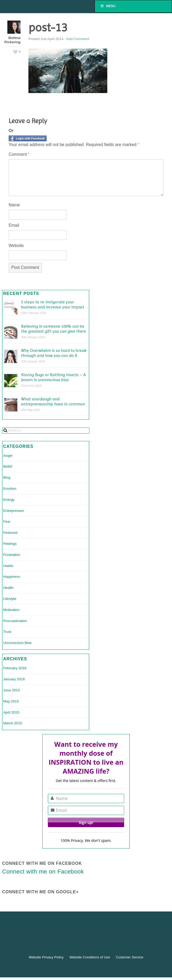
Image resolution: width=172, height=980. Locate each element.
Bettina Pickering (12, 40)
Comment (19, 154)
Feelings (10, 544)
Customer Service (130, 957)
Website (16, 246)
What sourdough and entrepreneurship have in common (53, 401)
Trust (7, 632)
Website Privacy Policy (46, 957)
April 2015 (11, 712)
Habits (8, 566)
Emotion (10, 489)
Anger (8, 456)
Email (14, 225)
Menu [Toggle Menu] (108, 6)
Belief (8, 466)
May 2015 (11, 701)
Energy (9, 500)
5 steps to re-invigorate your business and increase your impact (53, 304)
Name (14, 205)
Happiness (12, 577)
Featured (10, 533)
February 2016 (15, 668)
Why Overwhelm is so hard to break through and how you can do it (54, 353)
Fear (7, 521)
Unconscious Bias (17, 643)
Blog (7, 477)
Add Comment (78, 39)
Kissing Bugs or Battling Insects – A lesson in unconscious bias (53, 377)
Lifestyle (10, 599)
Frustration (12, 555)
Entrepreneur (14, 511)
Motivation (11, 610)
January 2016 (14, 679)
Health (8, 588)
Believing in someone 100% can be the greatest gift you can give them (54, 329)
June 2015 (12, 690)
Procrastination (15, 621)
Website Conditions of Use (90, 957)
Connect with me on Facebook (42, 863)
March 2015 (13, 723)
